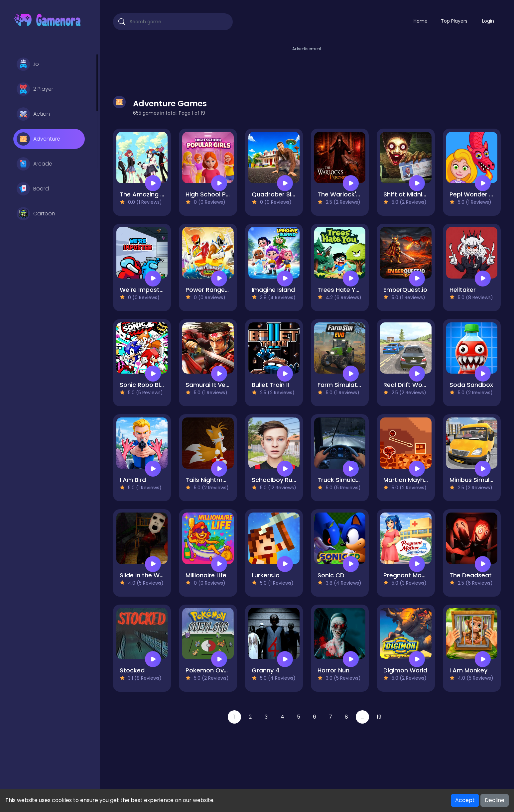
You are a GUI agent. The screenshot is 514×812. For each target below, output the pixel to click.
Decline (495, 800)
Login (488, 21)
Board (33, 189)
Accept (465, 800)
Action (33, 114)
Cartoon (36, 214)
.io (28, 64)
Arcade (34, 164)
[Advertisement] (307, 67)
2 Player (35, 89)
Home (421, 21)
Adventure (38, 139)
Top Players (454, 21)
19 (379, 717)
